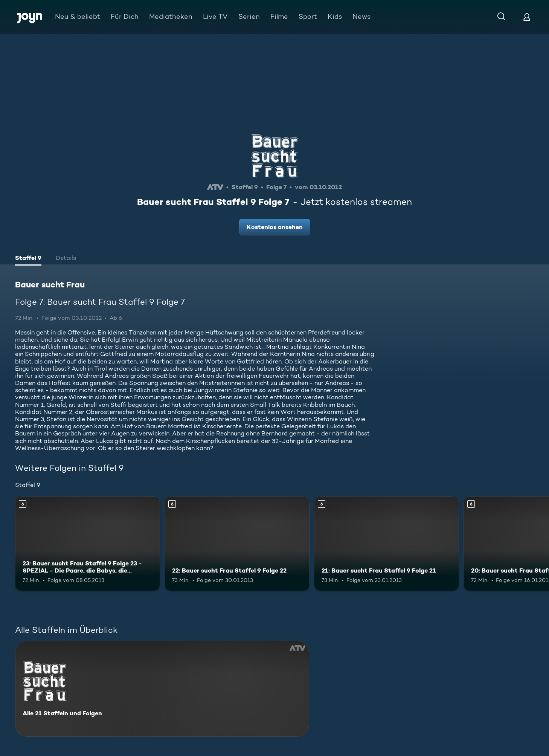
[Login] (527, 17)
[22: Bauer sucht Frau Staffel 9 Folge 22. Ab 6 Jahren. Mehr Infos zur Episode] (237, 544)
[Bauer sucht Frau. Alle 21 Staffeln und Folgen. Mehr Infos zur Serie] (162, 689)
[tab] (28, 259)
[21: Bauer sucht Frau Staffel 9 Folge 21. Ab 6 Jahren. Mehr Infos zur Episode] (387, 544)
